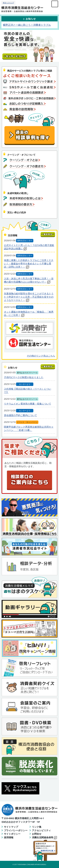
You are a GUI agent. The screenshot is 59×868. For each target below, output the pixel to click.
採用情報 (9, 837)
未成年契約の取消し (18, 193)
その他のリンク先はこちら (41, 356)
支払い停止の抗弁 (17, 212)
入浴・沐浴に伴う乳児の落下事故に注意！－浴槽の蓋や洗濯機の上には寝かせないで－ (29, 280)
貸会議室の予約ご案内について (20, 415)
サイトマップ (11, 827)
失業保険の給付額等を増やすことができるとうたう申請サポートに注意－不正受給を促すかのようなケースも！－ (29, 297)
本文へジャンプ (8, 3)
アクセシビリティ (41, 830)
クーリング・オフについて (21, 155)
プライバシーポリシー (16, 830)
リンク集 (37, 827)
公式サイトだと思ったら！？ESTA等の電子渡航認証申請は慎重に (29, 247)
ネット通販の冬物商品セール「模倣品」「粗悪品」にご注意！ (29, 314)
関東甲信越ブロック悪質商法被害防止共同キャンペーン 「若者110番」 (29, 428)
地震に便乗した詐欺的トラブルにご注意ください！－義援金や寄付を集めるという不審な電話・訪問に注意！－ (29, 264)
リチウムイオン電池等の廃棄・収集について (28, 404)
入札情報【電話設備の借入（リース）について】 (28, 390)
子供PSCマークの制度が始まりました (24, 377)
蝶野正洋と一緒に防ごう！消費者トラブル (27, 25)
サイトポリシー (12, 834)
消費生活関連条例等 (44, 837)
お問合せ (37, 834)
